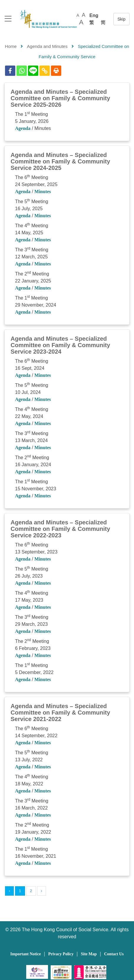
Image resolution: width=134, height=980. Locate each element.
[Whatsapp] (22, 71)
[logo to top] (8, 19)
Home (11, 46)
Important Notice (26, 954)
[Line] (33, 71)
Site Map (89, 954)
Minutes (43, 192)
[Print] (56, 71)
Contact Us (114, 954)
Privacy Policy (61, 954)
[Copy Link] (45, 71)
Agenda (23, 128)
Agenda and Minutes (47, 46)
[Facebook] (10, 71)
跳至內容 (121, 19)
